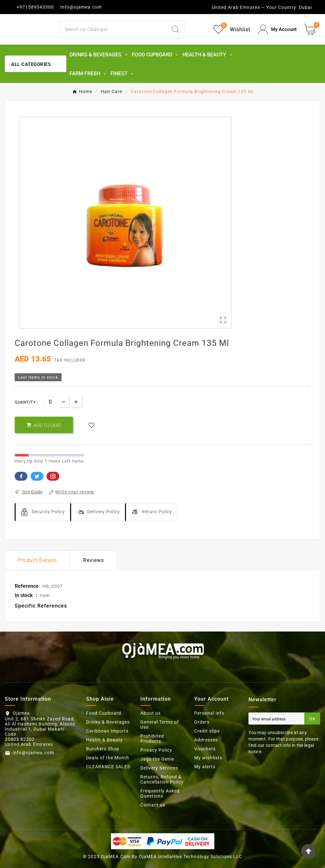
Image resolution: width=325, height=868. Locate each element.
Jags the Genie (157, 759)
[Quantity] (50, 402)
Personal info (209, 713)
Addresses (206, 740)
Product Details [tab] (37, 560)
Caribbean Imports (107, 731)
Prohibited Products (152, 739)
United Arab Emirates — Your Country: (255, 7)
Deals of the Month (108, 758)
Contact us (153, 805)
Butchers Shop (103, 749)
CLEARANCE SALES (108, 767)
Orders (202, 722)
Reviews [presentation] (94, 560)
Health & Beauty (104, 740)
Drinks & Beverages (108, 722)
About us (151, 713)
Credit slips (207, 731)
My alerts (205, 767)
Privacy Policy (156, 750)
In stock (24, 595)
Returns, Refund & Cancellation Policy (162, 779)
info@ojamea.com (33, 753)
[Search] (113, 29)
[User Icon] (277, 29)
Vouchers (205, 749)
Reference (27, 586)
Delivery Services (159, 768)
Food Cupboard (104, 713)
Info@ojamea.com (81, 7)
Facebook (21, 476)
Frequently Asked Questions (160, 793)
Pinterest (53, 476)
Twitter (37, 476)
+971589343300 (35, 7)
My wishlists (208, 758)
